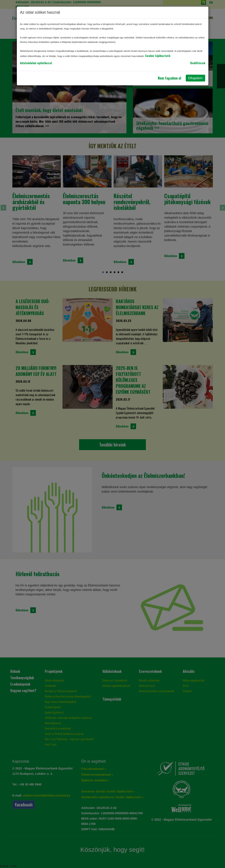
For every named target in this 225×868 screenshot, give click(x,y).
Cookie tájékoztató (158, 56)
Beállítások (198, 63)
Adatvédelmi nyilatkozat (36, 63)
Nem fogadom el (169, 78)
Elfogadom (195, 78)
